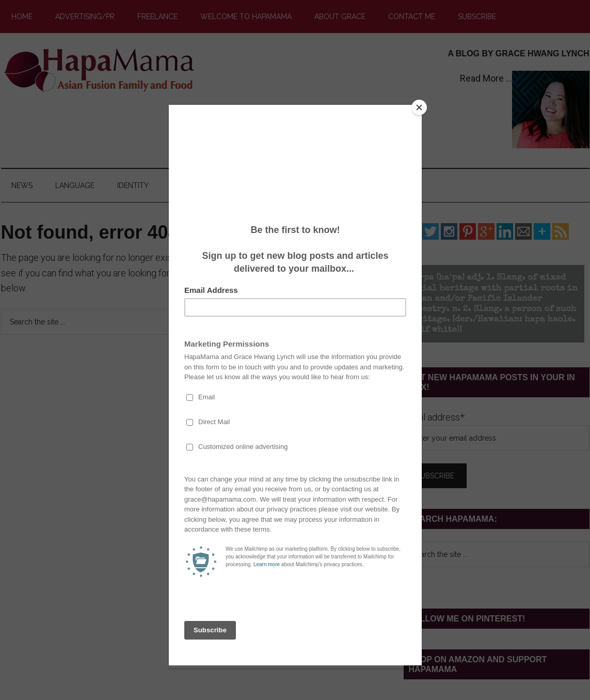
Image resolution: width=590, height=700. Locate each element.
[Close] (419, 107)
